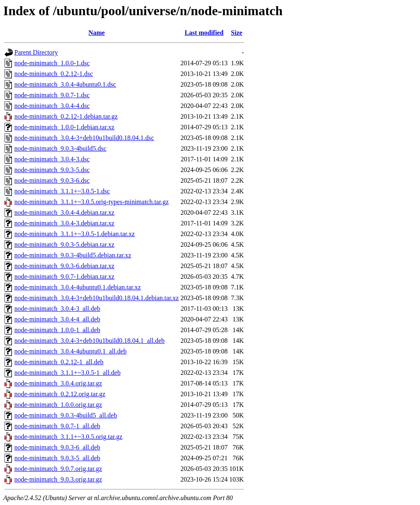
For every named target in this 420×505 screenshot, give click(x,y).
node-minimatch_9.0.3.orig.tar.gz (58, 479)
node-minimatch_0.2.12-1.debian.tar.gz (66, 116)
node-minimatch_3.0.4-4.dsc (52, 106)
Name (96, 33)
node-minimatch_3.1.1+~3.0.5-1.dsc (62, 191)
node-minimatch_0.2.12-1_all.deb (59, 362)
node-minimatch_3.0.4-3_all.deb (57, 309)
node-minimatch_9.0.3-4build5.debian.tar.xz (73, 255)
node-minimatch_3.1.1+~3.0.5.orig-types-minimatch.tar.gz (91, 202)
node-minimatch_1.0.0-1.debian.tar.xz (64, 127)
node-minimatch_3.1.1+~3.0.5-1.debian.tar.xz (75, 234)
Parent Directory (36, 52)
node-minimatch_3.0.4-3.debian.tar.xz (64, 223)
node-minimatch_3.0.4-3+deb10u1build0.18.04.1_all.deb (89, 341)
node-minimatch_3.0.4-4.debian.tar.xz (64, 212)
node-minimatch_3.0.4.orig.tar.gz (58, 383)
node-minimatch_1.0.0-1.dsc (52, 63)
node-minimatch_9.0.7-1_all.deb (57, 426)
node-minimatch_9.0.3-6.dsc (52, 180)
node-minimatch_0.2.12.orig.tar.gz (60, 394)
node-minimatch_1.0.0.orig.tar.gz (58, 405)
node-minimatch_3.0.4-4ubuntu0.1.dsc (65, 84)
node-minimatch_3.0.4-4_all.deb (57, 319)
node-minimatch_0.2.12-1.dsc (54, 74)
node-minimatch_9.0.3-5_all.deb (57, 458)
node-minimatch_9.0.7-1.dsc (52, 95)
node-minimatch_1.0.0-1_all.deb (57, 330)
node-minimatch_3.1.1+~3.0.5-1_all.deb (67, 373)
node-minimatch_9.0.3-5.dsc (52, 170)
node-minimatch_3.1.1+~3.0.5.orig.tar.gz (68, 437)
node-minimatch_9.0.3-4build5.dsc (60, 148)
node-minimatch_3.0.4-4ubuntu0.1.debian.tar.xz (78, 287)
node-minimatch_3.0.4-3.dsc (52, 159)
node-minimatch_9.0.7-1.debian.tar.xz (64, 277)
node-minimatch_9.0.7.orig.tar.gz (58, 469)
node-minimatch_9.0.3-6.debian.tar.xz (64, 266)
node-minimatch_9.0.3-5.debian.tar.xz (64, 244)
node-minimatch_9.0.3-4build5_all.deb (66, 415)
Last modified (204, 33)
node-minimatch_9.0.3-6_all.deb (57, 447)
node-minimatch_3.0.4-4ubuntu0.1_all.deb (71, 351)
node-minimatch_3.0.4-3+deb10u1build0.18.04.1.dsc (84, 138)
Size (237, 33)
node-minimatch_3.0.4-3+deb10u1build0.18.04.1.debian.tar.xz (97, 298)
